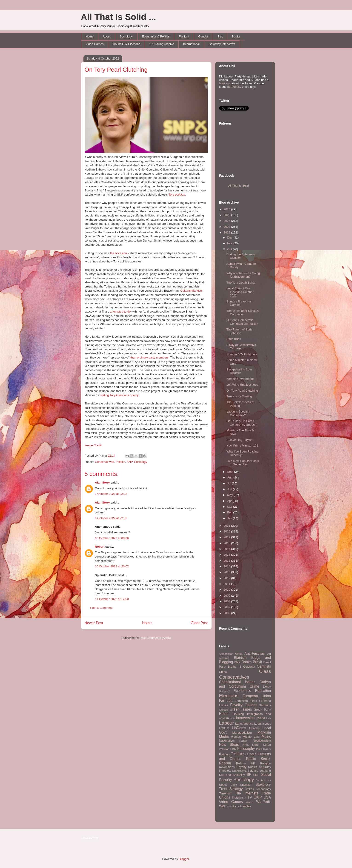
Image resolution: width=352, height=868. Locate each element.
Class (265, 671)
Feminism (241, 701)
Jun (230, 489)
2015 (228, 561)
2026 (228, 209)
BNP (237, 662)
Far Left (184, 36)
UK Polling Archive (162, 44)
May (230, 495)
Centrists (264, 666)
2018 (228, 543)
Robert (100, 547)
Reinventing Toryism (240, 440)
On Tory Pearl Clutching (116, 70)
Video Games (95, 44)
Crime (255, 686)
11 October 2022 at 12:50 (112, 599)
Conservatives (104, 462)
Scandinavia (239, 771)
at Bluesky (234, 87)
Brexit (258, 662)
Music (266, 736)
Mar (230, 507)
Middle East (251, 737)
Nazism (244, 741)
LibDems (239, 728)
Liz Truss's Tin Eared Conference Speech (241, 423)
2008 (228, 601)
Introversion (245, 718)
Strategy (236, 789)
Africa (239, 654)
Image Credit (93, 445)
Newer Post (94, 623)
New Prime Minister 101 (242, 445)
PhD (233, 749)
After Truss (234, 339)
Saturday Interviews (222, 44)
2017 (228, 549)
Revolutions (227, 767)
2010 (228, 590)
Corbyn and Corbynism (245, 684)
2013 (228, 572)
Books (236, 36)
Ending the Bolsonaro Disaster (241, 256)
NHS (245, 745)
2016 (228, 555)
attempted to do (120, 312)
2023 (228, 227)
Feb (230, 512)
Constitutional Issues (237, 682)
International (192, 44)
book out (225, 83)
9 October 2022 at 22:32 (111, 494)
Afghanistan (226, 654)
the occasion (119, 253)
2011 (228, 584)
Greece (223, 710)
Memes (236, 737)
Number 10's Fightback (242, 354)
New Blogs (229, 744)
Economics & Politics (156, 36)
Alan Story (102, 482)
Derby (267, 687)
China (223, 672)
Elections (229, 696)
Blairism (240, 658)
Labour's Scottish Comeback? (238, 413)
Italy (268, 718)
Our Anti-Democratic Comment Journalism (242, 322)
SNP (130, 462)
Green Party (262, 710)
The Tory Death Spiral (241, 283)
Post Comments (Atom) (155, 638)
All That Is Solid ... (119, 17)
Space (223, 785)
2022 (228, 232)
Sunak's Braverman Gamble (239, 303)
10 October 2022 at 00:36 (112, 538)
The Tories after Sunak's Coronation (243, 313)
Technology (263, 789)
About (107, 36)
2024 (228, 221)
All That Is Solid (239, 186)
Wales (250, 802)
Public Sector (259, 759)
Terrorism (225, 793)
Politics (120, 462)
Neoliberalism (262, 741)
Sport (234, 785)
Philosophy (246, 749)
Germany (265, 705)
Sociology (126, 36)
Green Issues (241, 709)
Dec (230, 238)
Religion (266, 763)
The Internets (246, 793)
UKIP (258, 797)
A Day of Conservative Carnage (241, 347)
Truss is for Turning (239, 396)
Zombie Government (240, 379)
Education (263, 691)
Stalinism (246, 785)
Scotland (265, 771)
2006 (228, 613)
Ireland (260, 718)
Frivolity (236, 705)
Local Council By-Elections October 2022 (240, 292)
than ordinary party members (149, 357)
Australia (224, 658)
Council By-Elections (127, 44)
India (233, 718)
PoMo (252, 754)
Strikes (249, 789)
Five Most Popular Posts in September (243, 463)
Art (269, 654)
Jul (229, 483)
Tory (177, 195)
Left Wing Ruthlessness (242, 385)
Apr (230, 501)
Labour (227, 723)
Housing (238, 714)
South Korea (263, 780)
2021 (228, 526)
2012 (228, 578)
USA (267, 797)
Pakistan (224, 749)
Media (224, 736)
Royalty (241, 767)
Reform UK (246, 763)
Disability (225, 691)
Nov (230, 243)
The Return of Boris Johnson (239, 331)
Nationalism (227, 741)
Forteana (265, 701)
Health (224, 714)
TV (250, 797)
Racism (225, 763)
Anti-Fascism (255, 653)
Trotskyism (239, 798)
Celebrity (249, 667)
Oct (230, 249)
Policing (224, 754)
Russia (253, 767)
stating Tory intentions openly (119, 395)
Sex (220, 36)
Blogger (184, 859)
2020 (228, 531)
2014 (228, 566)
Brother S (235, 667)
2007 (228, 607)
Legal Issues (262, 724)
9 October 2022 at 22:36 (111, 518)
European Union (257, 696)
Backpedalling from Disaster (239, 371)
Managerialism (242, 733)
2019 (228, 537)
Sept (231, 472)
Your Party (233, 806)
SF (249, 775)
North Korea (262, 745)
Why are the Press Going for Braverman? (243, 275)
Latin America (244, 724)
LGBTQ (224, 728)
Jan (230, 518)
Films (253, 701)
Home (90, 36)
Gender (203, 36)
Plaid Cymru (264, 749)
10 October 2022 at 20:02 (112, 566)
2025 (228, 215)
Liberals (254, 728)
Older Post (199, 623)
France (224, 705)
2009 (228, 596)
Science (253, 771)
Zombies (245, 806)
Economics (242, 691)
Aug (230, 477)
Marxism (264, 732)
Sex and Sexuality (232, 775)
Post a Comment (102, 608)
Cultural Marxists (191, 291)
